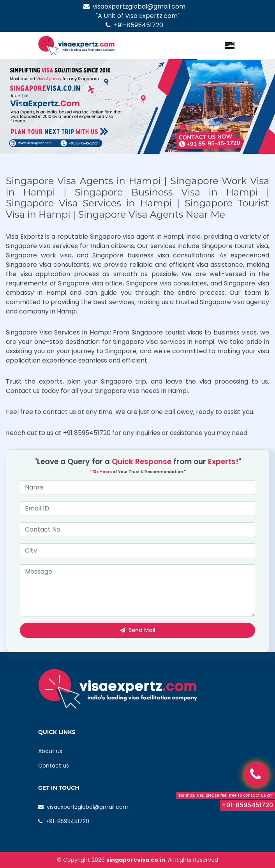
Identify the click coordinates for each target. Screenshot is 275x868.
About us (50, 751)
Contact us (54, 766)
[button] (21, 107)
